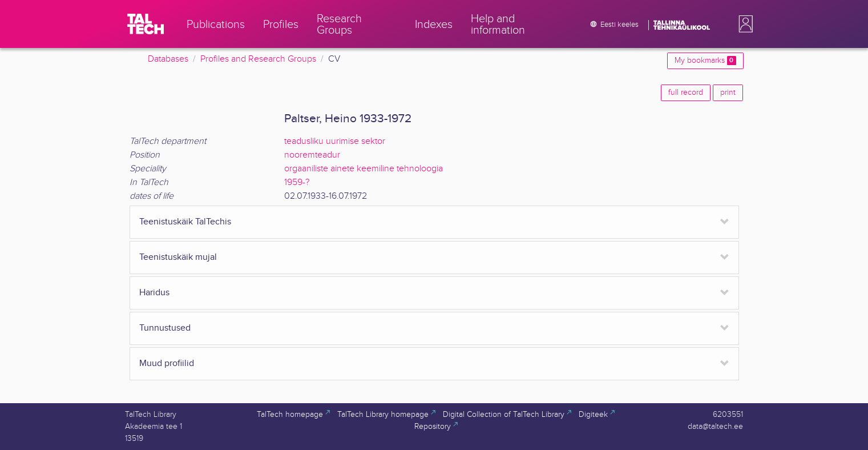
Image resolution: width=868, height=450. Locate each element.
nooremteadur (312, 155)
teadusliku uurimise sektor (335, 141)
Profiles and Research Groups (258, 59)
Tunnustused (165, 328)
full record (686, 93)
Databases (168, 59)
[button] (744, 24)
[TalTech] (146, 24)
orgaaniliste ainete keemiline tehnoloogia (364, 169)
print (728, 93)
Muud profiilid (167, 363)
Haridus (154, 293)
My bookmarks (705, 61)
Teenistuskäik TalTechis (185, 222)
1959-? (297, 182)
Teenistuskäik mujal (178, 257)
